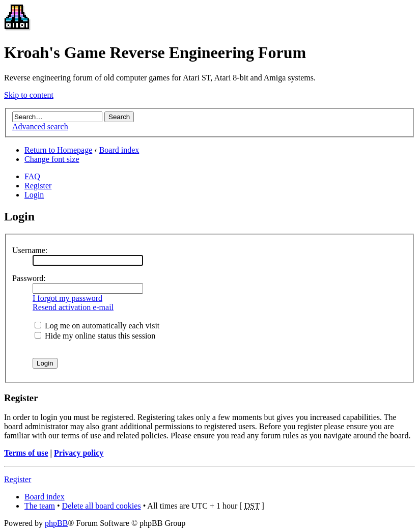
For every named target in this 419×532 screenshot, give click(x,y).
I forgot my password (67, 298)
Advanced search (40, 127)
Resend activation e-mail (73, 307)
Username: (30, 250)
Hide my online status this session (95, 336)
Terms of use (26, 453)
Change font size (52, 159)
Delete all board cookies (102, 506)
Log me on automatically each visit (97, 326)
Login (34, 195)
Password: (29, 278)
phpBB (56, 523)
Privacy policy (79, 453)
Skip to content (29, 95)
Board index (119, 150)
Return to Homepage (58, 150)
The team (40, 506)
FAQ (32, 176)
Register (38, 186)
